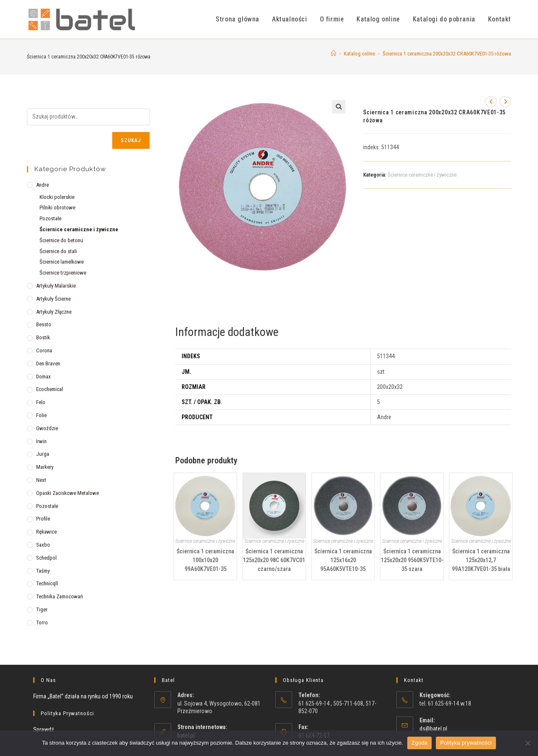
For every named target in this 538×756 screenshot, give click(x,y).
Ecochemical (50, 389)
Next (41, 480)
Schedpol (46, 558)
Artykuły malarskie (56, 286)
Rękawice (46, 532)
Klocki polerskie (57, 197)
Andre (42, 185)
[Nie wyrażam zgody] (527, 743)
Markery (45, 467)
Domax (44, 377)
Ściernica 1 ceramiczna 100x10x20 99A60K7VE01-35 (205, 560)
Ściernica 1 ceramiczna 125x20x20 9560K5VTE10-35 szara (412, 560)
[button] (339, 107)
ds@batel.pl (433, 729)
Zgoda (419, 743)
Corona (44, 350)
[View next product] (505, 102)
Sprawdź (44, 730)
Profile (43, 519)
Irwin (41, 441)
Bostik (43, 337)
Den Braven (48, 363)
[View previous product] (491, 102)
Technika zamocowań (59, 596)
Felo (41, 402)
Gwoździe (47, 428)
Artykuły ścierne (53, 299)
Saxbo (43, 545)
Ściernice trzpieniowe (63, 273)
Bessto (44, 324)
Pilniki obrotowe (57, 208)
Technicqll (47, 583)
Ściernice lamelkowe (62, 262)
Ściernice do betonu (61, 240)
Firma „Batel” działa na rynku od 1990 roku (83, 696)
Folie (41, 415)
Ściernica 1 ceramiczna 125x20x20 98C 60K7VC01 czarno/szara (274, 560)
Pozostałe (50, 218)
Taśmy (43, 571)
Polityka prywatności (466, 743)
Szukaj (131, 140)
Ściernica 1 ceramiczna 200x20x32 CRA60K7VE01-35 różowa (447, 54)
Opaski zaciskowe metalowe (67, 493)
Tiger (42, 609)
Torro (42, 623)
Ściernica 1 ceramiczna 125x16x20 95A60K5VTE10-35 (343, 560)
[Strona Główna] (334, 54)
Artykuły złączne (54, 312)
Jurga (43, 454)
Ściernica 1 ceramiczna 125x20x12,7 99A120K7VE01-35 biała (481, 560)
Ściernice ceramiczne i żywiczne (422, 175)
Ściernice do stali (58, 251)
